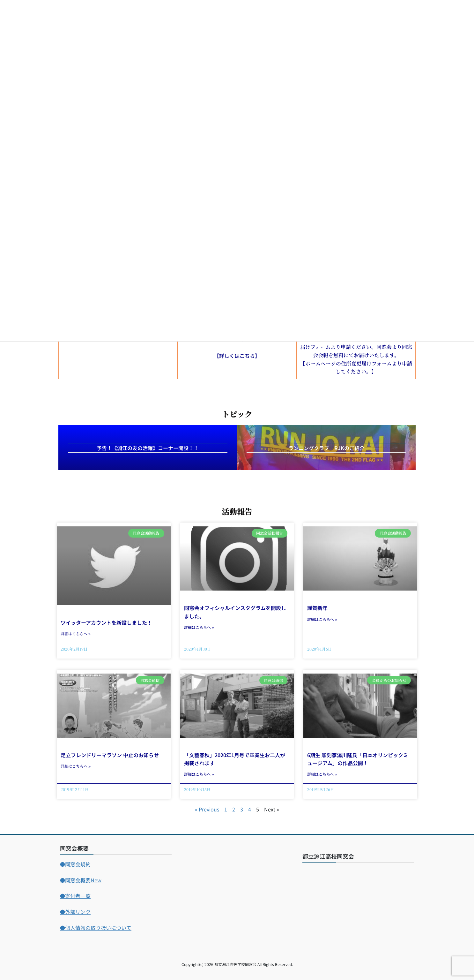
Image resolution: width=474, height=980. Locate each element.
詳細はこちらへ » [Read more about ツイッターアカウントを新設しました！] (76, 633)
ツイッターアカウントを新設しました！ (106, 622)
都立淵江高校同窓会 (328, 856)
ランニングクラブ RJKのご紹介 (326, 448)
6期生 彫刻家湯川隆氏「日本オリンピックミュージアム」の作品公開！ (358, 759)
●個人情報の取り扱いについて (96, 928)
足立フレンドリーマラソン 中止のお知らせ (110, 755)
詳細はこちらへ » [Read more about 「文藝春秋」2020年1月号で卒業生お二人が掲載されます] (199, 774)
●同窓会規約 (75, 864)
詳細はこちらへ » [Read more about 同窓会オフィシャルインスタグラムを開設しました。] (199, 627)
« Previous (207, 809)
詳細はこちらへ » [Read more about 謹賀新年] (322, 619)
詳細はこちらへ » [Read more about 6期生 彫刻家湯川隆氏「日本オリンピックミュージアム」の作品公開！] (322, 774)
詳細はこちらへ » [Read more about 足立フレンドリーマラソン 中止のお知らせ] (76, 766)
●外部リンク (75, 912)
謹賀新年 (317, 608)
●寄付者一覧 (75, 896)
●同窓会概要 (81, 880)
